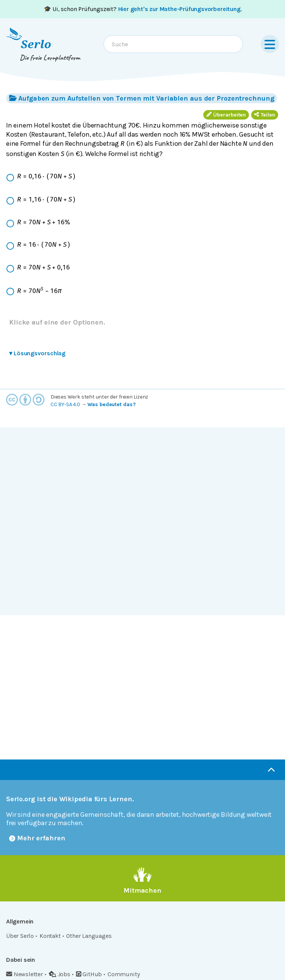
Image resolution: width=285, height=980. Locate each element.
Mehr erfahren (37, 838)
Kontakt (50, 936)
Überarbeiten (226, 115)
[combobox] (173, 44)
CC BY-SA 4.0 (65, 404)
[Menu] (270, 44)
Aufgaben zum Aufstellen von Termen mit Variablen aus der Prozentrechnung (142, 98)
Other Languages (89, 936)
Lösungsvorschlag (37, 353)
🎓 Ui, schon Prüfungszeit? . (143, 9)
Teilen (265, 115)
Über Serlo (20, 936)
